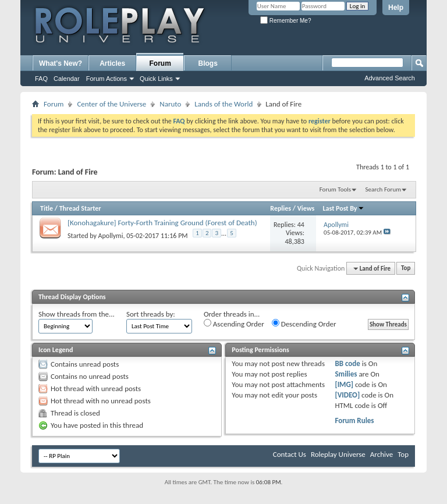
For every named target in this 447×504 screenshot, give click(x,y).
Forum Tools (335, 189)
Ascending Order (234, 324)
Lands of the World (223, 104)
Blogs (208, 63)
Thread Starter (80, 208)
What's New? (61, 63)
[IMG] (344, 384)
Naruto (170, 104)
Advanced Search (390, 78)
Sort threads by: (151, 314)
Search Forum (384, 189)
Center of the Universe (111, 104)
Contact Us (290, 454)
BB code (347, 363)
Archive (382, 454)
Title (47, 208)
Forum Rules (354, 420)
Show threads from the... (77, 314)
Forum (160, 63)
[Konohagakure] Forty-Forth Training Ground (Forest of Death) (162, 223)
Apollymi (111, 236)
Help (396, 8)
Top (406, 269)
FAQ (41, 79)
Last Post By (344, 208)
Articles (112, 63)
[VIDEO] (347, 395)
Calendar (67, 79)
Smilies (346, 374)
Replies (281, 208)
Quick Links (156, 79)
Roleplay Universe (338, 454)
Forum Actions (107, 79)
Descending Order (304, 324)
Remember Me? (285, 21)
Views (306, 208)
